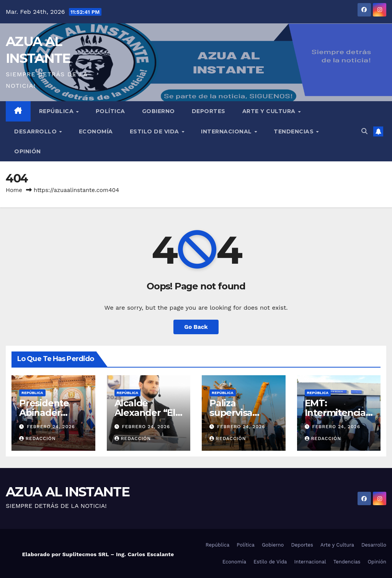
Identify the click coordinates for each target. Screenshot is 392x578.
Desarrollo (36, 131)
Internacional (227, 131)
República (57, 111)
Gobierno (158, 111)
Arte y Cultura (270, 111)
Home (14, 190)
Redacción (38, 438)
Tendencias (295, 131)
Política (110, 111)
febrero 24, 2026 (51, 427)
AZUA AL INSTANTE (68, 492)
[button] (364, 131)
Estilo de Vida (155, 131)
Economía (96, 131)
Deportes (209, 111)
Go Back (196, 327)
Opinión (28, 151)
